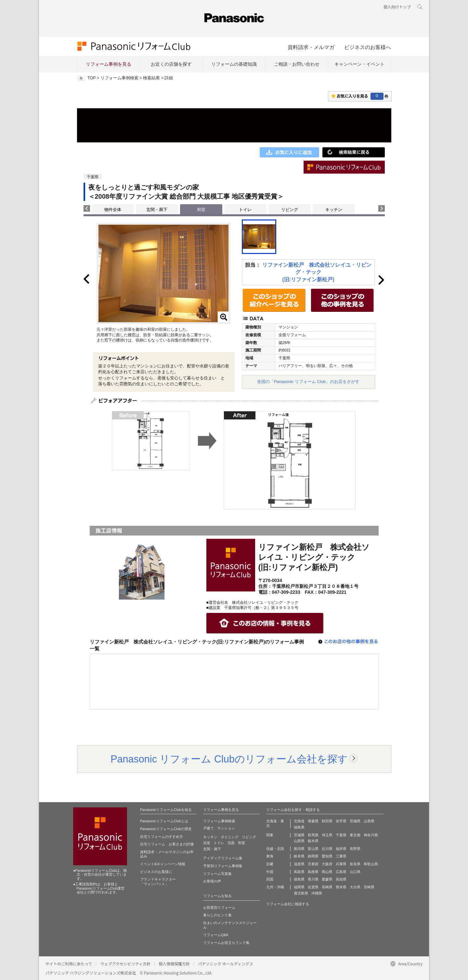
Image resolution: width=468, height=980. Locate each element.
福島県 (299, 827)
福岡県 (299, 887)
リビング (290, 210)
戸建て (208, 828)
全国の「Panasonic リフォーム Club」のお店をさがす (308, 382)
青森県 (313, 821)
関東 (270, 835)
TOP (91, 78)
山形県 (369, 821)
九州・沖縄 (275, 887)
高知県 (341, 879)
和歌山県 (371, 864)
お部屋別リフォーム (219, 907)
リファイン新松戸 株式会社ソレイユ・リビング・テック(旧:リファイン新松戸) (317, 272)
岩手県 (341, 821)
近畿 (270, 864)
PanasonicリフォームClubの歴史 (166, 829)
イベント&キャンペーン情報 (163, 864)
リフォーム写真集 (217, 874)
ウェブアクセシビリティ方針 (125, 964)
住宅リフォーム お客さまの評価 (167, 844)
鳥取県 (299, 872)
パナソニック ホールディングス (226, 964)
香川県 (313, 879)
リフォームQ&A (216, 935)
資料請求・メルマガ (311, 47)
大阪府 (327, 864)
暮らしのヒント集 (217, 915)
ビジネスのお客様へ (368, 47)
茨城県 (299, 835)
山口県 (355, 872)
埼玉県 (327, 835)
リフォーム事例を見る (109, 64)
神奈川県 (371, 835)
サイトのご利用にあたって (69, 964)
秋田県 (327, 821)
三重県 (341, 856)
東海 (270, 856)
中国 (270, 872)
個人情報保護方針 (174, 964)
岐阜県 (299, 856)
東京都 (355, 835)
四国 (270, 879)
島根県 (313, 872)
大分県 (355, 887)
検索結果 (151, 78)
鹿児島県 (301, 893)
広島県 (341, 872)
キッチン (334, 210)
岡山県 (327, 872)
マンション (226, 828)
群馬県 (313, 835)
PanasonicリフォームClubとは (164, 821)
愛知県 (327, 856)
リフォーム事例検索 (119, 78)
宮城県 (355, 821)
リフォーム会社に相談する (288, 904)
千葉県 (341, 835)
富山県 (313, 849)
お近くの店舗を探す (171, 64)
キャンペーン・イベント (359, 64)
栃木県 (313, 841)
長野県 (355, 849)
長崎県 (327, 887)
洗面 (231, 843)
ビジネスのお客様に (156, 872)
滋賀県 (299, 864)
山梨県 (299, 841)
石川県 (327, 849)
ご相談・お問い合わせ (297, 64)
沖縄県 (317, 893)
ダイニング (230, 837)
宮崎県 (369, 887)
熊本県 (341, 887)
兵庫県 (341, 864)
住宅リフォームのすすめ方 (162, 837)
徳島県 (299, 879)
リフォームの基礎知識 (234, 64)
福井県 (341, 849)
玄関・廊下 (157, 210)
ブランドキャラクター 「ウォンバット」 (158, 881)
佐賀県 (313, 887)
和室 (241, 843)
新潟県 (299, 849)
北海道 (299, 821)
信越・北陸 (275, 849)
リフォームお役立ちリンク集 (226, 943)
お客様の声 (212, 881)
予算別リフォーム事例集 (223, 866)
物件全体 (113, 210)
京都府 (313, 864)
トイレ (245, 210)
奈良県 (355, 864)
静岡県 (313, 856)
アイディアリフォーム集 (223, 858)
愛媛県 (327, 879)
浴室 (207, 843)
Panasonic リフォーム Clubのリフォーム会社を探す (229, 759)
